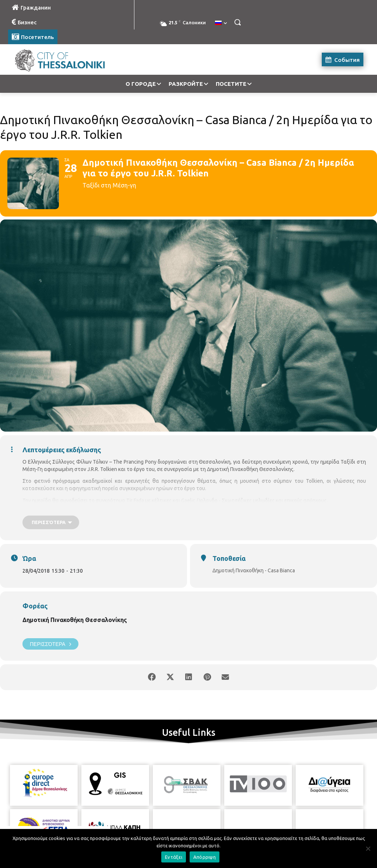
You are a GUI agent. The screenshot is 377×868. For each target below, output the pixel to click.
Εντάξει (174, 857)
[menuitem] (221, 23)
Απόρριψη (205, 857)
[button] (237, 22)
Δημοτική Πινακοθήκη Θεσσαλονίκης (75, 620)
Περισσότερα (50, 644)
